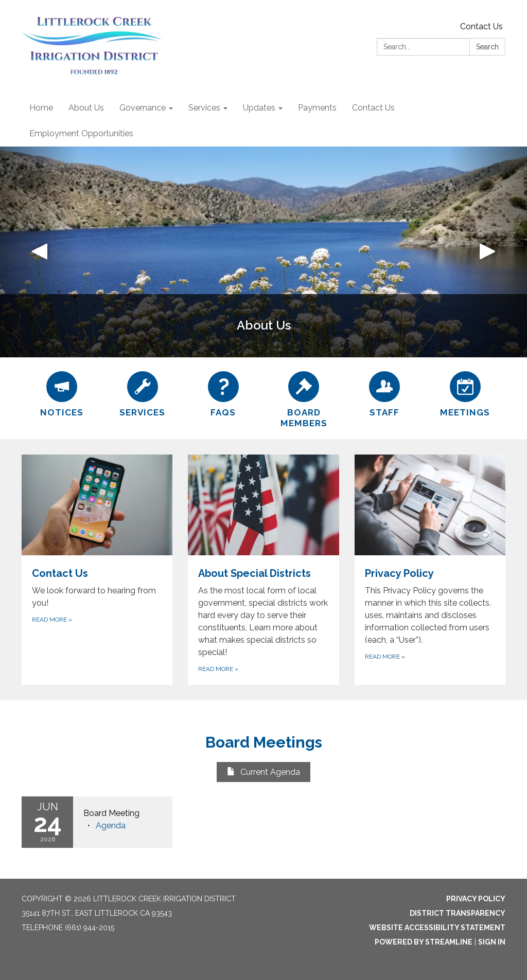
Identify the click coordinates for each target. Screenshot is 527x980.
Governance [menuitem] (143, 108)
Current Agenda (263, 772)
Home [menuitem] (41, 108)
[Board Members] (304, 398)
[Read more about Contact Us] (97, 570)
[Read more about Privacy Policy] (430, 570)
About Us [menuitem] (86, 108)
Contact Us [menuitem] (373, 108)
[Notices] (62, 393)
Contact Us (481, 26)
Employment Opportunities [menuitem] (81, 133)
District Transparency (458, 913)
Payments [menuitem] (317, 108)
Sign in (492, 942)
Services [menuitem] (204, 108)
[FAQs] (223, 393)
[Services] (143, 393)
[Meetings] (465, 393)
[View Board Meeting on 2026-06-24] (123, 813)
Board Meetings (264, 742)
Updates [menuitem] (259, 108)
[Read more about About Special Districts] (263, 570)
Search (487, 47)
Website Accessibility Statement (437, 928)
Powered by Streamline (424, 942)
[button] (40, 252)
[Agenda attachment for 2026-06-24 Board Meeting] (111, 825)
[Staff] (385, 393)
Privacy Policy (476, 899)
